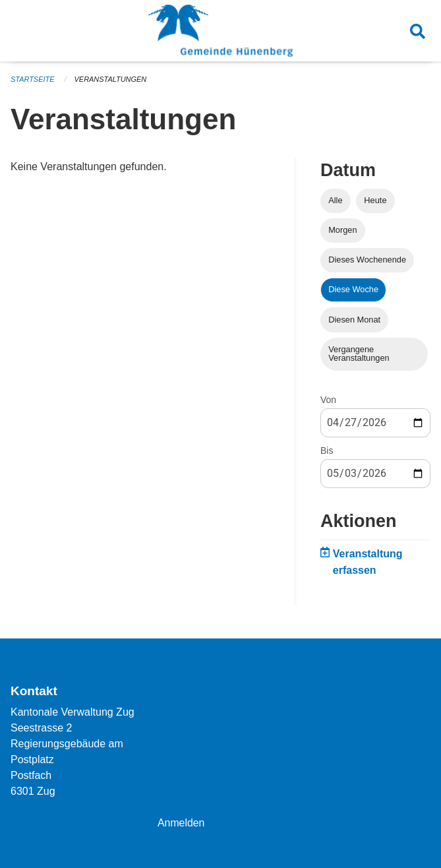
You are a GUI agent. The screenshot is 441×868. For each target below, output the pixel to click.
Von (328, 400)
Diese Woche (353, 289)
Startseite (33, 79)
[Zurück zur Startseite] (220, 32)
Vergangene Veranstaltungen (359, 354)
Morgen (342, 230)
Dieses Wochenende (367, 260)
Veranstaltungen (111, 79)
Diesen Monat (354, 320)
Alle (335, 200)
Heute (375, 200)
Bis (327, 450)
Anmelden (181, 823)
